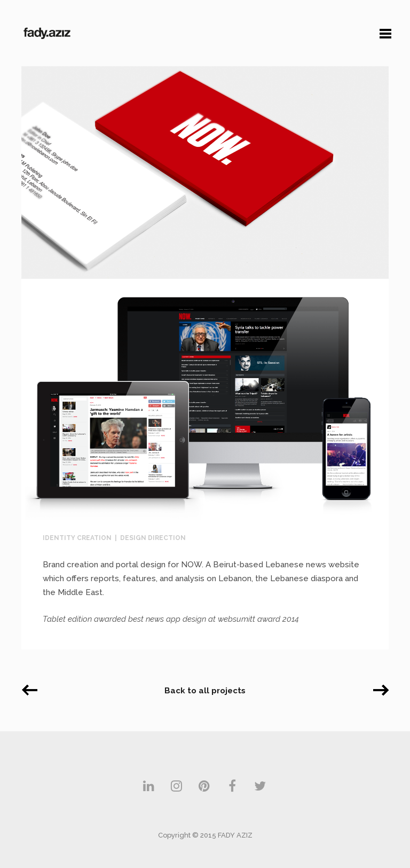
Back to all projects (205, 691)
